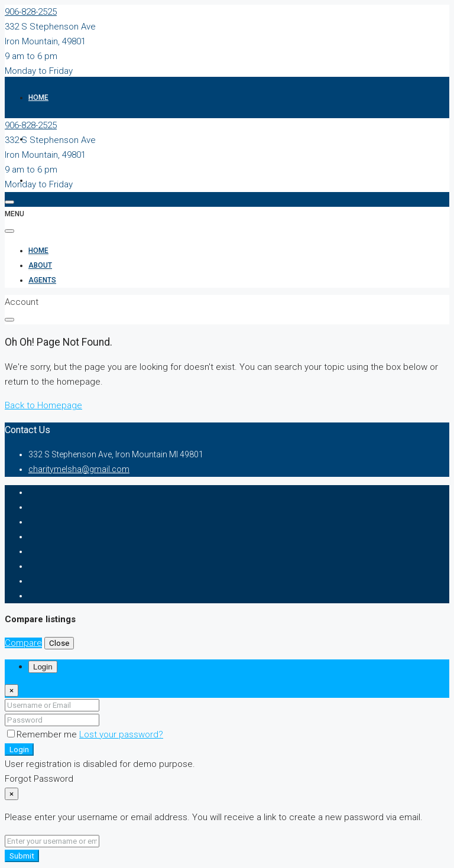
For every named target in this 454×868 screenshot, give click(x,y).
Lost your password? (121, 734)
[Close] (12, 690)
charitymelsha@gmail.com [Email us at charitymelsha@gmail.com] (79, 469)
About (40, 265)
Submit (22, 856)
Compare (23, 643)
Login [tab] (43, 667)
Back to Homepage (43, 405)
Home (38, 97)
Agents (42, 280)
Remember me (43, 734)
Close (59, 643)
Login (19, 750)
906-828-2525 (31, 12)
